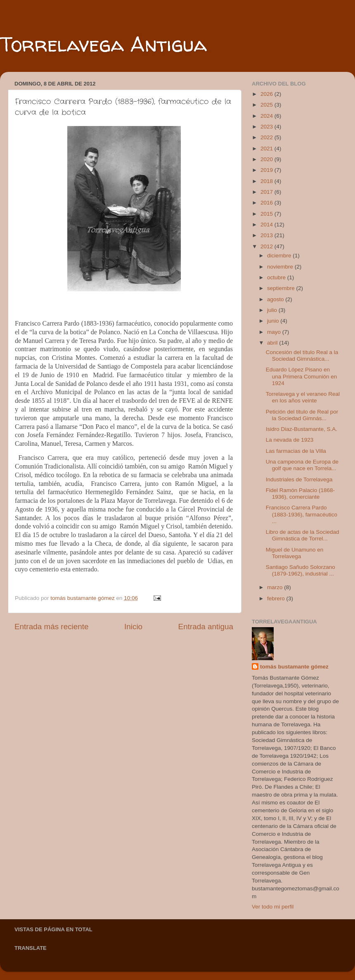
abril (273, 343)
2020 (267, 159)
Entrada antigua (206, 627)
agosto (276, 299)
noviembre (281, 267)
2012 (267, 246)
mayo (275, 332)
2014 (267, 225)
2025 (267, 105)
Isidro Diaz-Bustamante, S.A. (302, 429)
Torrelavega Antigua (103, 44)
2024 (267, 116)
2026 (267, 94)
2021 (267, 149)
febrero (277, 598)
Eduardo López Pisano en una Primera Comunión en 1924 (302, 376)
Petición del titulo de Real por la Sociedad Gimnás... (302, 415)
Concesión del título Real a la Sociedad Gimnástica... (302, 356)
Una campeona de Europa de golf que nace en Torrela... (302, 465)
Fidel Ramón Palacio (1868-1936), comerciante (300, 494)
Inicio (133, 627)
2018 (267, 181)
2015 (267, 214)
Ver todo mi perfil (273, 907)
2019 (267, 170)
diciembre (280, 256)
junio (274, 321)
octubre (277, 277)
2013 (267, 235)
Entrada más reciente (52, 627)
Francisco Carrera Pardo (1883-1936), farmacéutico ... (302, 514)
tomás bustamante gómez (294, 667)
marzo (276, 587)
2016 (267, 203)
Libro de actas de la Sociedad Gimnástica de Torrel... (303, 535)
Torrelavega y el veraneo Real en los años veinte (303, 397)
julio (273, 310)
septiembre (282, 288)
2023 (267, 127)
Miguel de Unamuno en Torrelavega (295, 553)
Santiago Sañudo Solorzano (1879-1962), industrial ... (301, 570)
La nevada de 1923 (290, 440)
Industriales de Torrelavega (299, 479)
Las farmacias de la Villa (296, 451)
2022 (267, 137)
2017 (267, 192)
